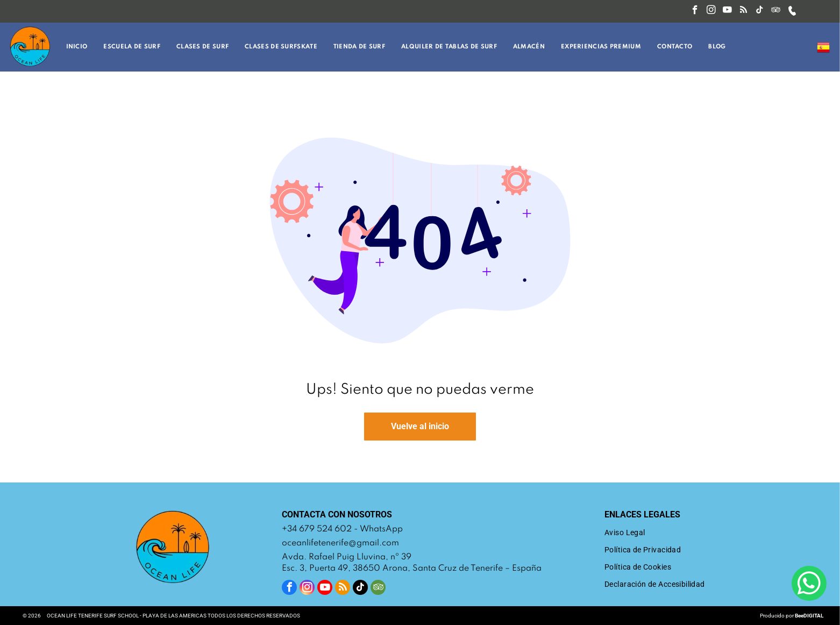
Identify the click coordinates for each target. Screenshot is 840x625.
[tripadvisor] (776, 11)
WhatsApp (381, 529)
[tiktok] (760, 11)
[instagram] (711, 11)
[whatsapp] (809, 585)
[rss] (743, 11)
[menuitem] (80, 47)
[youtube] (727, 11)
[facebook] (695, 11)
